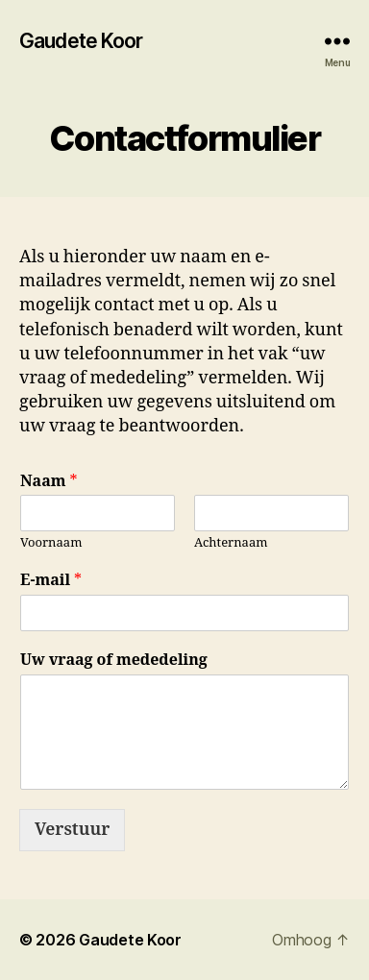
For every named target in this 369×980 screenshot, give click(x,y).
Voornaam (51, 543)
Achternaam (231, 543)
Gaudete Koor (81, 41)
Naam (49, 481)
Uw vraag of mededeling (114, 660)
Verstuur (72, 830)
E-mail (51, 580)
